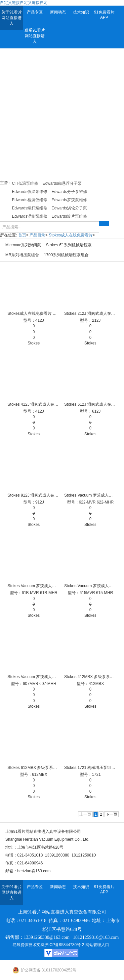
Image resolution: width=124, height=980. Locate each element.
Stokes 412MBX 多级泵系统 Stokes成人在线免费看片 (90, 677)
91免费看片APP (104, 15)
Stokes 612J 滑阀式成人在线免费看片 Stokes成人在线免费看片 (90, 404)
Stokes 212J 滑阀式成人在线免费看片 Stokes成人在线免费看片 (90, 313)
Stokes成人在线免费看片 (71, 235)
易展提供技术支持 (28, 945)
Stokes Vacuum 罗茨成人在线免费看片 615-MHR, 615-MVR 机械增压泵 (90, 586)
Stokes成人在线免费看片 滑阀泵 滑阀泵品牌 (34, 313)
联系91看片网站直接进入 (35, 36)
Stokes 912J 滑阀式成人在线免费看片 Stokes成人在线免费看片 (34, 495)
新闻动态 (58, 12)
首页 (22, 235)
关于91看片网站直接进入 (11, 18)
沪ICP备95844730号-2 (64, 945)
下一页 (111, 814)
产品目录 (37, 235)
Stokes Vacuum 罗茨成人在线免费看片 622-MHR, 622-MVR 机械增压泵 (90, 495)
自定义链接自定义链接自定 (24, 3)
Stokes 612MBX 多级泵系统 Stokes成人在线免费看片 (34, 768)
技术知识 (81, 12)
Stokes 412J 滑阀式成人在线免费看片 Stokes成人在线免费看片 (34, 404)
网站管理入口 (97, 945)
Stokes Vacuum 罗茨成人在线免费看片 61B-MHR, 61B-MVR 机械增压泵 (34, 586)
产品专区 (35, 12)
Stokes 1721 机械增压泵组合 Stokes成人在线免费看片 (90, 768)
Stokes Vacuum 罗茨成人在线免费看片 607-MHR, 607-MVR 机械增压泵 (34, 677)
